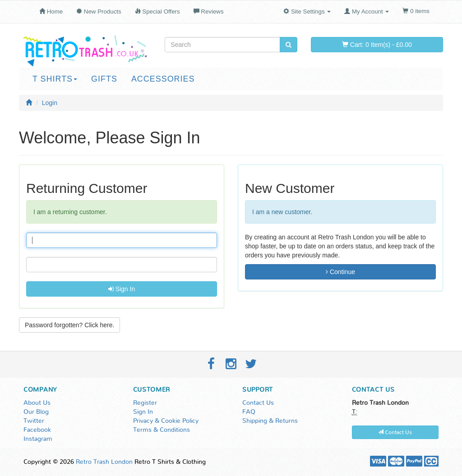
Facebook (37, 430)
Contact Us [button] (395, 432)
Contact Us (258, 403)
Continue (340, 272)
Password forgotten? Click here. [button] (69, 325)
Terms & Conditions (162, 430)
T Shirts (55, 79)
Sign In (122, 289)
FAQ (249, 412)
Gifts (104, 79)
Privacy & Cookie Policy (166, 421)
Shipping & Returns (270, 421)
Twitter (34, 421)
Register (145, 403)
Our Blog (36, 412)
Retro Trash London (104, 462)
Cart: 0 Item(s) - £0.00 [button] (377, 45)
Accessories (163, 79)
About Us (37, 403)
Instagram (38, 439)
